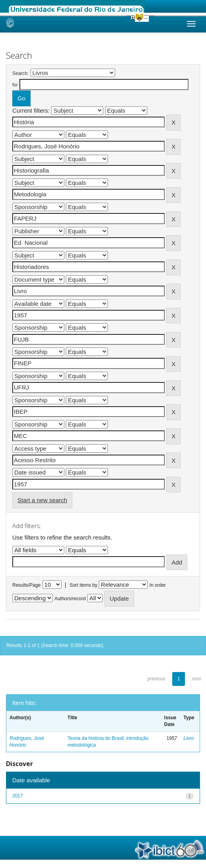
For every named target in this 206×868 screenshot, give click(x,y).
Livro (189, 738)
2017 (18, 796)
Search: (20, 73)
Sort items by (83, 585)
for (15, 85)
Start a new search (42, 500)
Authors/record (70, 599)
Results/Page (26, 585)
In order (158, 585)
